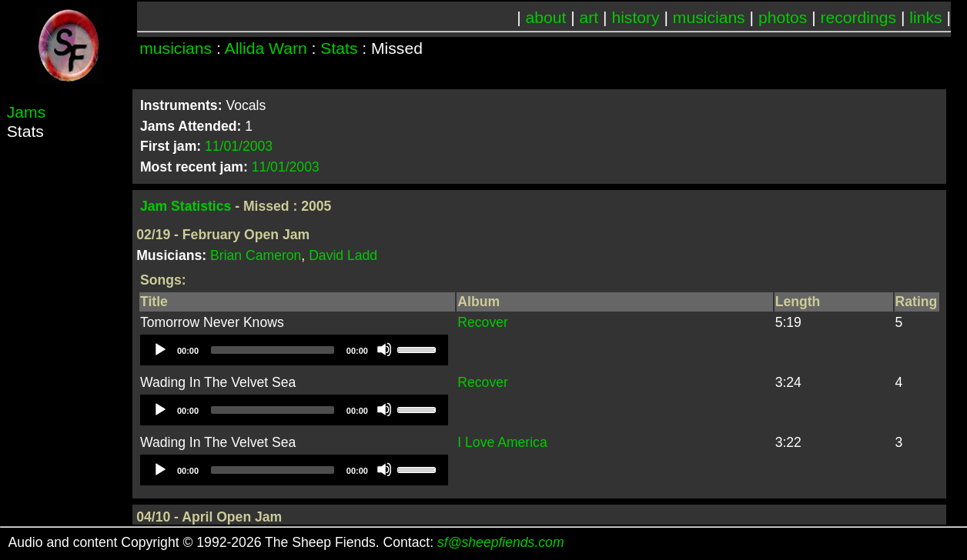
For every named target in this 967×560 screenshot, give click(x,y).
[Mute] (384, 349)
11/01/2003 (239, 146)
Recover (483, 322)
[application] (294, 350)
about (546, 17)
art (589, 17)
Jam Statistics (186, 206)
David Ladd (343, 255)
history (635, 17)
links (925, 17)
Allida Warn (266, 48)
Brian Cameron (256, 255)
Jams (26, 112)
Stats (339, 48)
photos (783, 17)
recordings (859, 17)
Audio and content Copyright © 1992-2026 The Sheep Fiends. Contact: (286, 542)
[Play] (159, 349)
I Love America (502, 442)
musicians (709, 17)
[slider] (273, 350)
